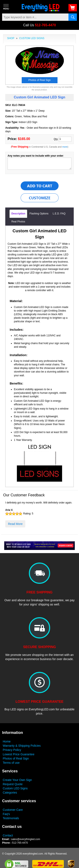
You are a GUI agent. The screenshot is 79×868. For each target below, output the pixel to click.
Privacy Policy (12, 750)
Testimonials (11, 818)
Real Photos (18, 222)
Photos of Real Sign (16, 758)
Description (18, 214)
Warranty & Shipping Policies (22, 746)
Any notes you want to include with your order (35, 156)
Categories (10, 793)
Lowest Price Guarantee (19, 754)
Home (7, 741)
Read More (15, 524)
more (65, 147)
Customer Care (13, 810)
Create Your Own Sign (17, 780)
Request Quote (13, 784)
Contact (8, 835)
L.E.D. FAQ (59, 214)
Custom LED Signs (15, 788)
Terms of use (11, 763)
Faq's (6, 814)
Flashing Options (39, 214)
